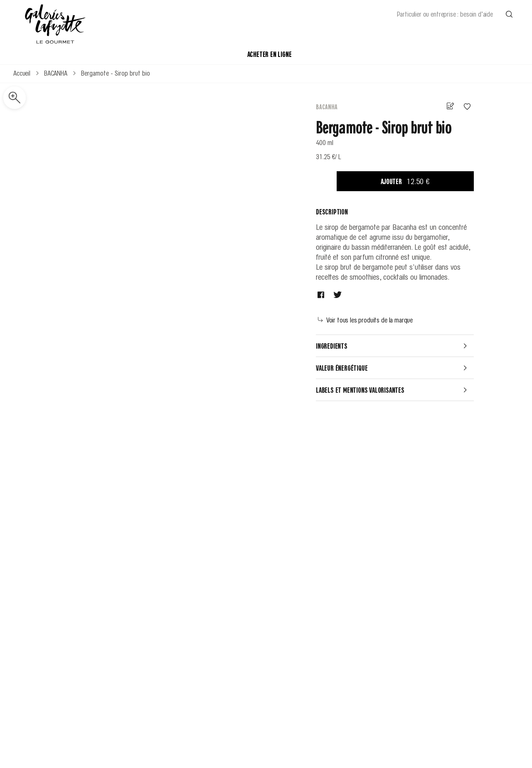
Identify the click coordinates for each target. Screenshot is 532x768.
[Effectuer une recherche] (509, 14)
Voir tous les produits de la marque (365, 320)
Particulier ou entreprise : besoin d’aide (445, 14)
